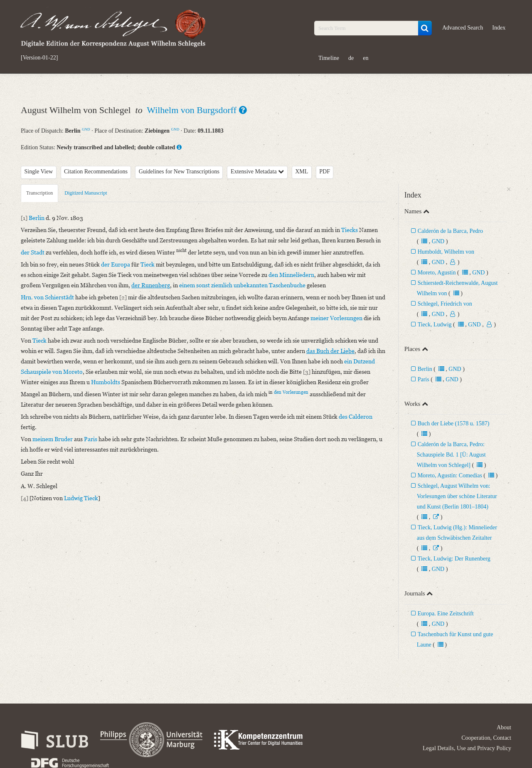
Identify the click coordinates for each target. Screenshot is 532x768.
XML (302, 172)
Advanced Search (463, 28)
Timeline (329, 58)
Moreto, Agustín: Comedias (450, 475)
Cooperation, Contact (486, 738)
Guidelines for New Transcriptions (179, 172)
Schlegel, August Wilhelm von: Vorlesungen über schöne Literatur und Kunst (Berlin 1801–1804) (457, 496)
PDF (325, 172)
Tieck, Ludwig (435, 325)
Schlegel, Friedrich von (445, 304)
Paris (424, 379)
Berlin (425, 369)
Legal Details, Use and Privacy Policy (467, 748)
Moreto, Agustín (437, 273)
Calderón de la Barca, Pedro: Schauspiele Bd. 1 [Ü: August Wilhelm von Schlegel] (451, 455)
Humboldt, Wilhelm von (446, 252)
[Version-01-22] (39, 58)
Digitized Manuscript (86, 193)
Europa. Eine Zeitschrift (446, 614)
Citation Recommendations (96, 172)
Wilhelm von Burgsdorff (193, 110)
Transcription (39, 193)
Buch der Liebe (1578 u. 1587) (454, 424)
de (351, 58)
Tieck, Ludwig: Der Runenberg (454, 559)
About (504, 727)
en (366, 58)
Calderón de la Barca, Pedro (450, 231)
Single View (39, 172)
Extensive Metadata (257, 172)
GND (86, 129)
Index (499, 28)
